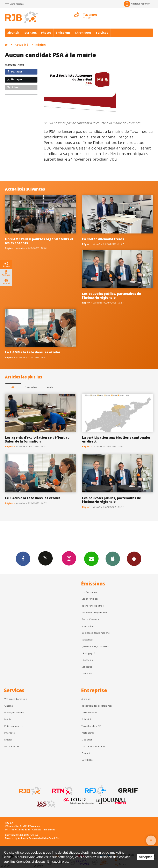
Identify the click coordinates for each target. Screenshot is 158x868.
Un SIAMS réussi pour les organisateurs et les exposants (39, 241)
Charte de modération (94, 746)
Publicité (86, 719)
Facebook (23, 559)
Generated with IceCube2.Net (44, 838)
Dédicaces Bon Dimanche (96, 633)
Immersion (88, 626)
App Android (134, 559)
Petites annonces (14, 726)
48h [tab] (13, 387)
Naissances (87, 640)
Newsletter (87, 760)
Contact (86, 753)
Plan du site (49, 830)
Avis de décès (12, 746)
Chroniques (83, 33)
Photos (46, 33)
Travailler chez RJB (91, 726)
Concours (87, 673)
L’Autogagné (88, 653)
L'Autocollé (88, 660)
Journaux (30, 33)
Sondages (87, 667)
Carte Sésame (89, 712)
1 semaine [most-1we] (31, 387)
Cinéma (9, 706)
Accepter (145, 857)
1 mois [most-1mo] (49, 387)
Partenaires (88, 733)
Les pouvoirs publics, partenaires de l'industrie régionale (112, 296)
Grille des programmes (94, 612)
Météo (8, 719)
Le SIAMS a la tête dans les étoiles (33, 352)
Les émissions (89, 592)
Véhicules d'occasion (16, 699)
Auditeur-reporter (137, 4)
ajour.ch (13, 33)
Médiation (87, 740)
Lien (13, 87)
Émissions (63, 33)
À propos (86, 699)
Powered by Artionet (16, 838)
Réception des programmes (97, 706)
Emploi (8, 740)
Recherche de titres (92, 606)
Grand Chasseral (91, 619)
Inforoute (10, 733)
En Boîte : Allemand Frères (103, 239)
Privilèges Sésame (14, 712)
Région (41, 45)
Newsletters (91, 559)
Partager (15, 72)
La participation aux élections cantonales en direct (116, 439)
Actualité (21, 45)
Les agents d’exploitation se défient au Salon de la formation (37, 439)
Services (102, 33)
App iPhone (113, 559)
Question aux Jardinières (95, 646)
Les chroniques (90, 599)
